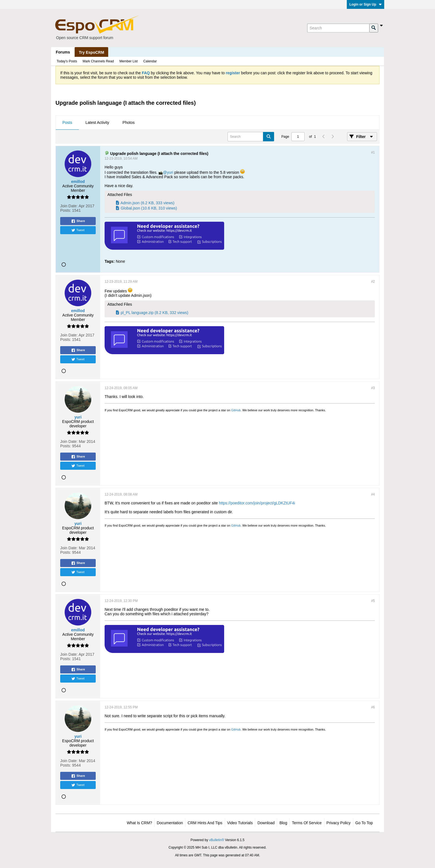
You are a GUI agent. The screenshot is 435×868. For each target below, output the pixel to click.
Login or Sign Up (366, 4)
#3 (373, 388)
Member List (128, 61)
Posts (67, 122)
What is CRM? (139, 823)
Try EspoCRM (91, 52)
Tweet (78, 230)
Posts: (66, 210)
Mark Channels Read (98, 61)
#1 (373, 152)
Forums (63, 52)
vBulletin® (217, 840)
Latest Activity (97, 122)
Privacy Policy (339, 823)
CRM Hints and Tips (205, 823)
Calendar (150, 61)
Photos (129, 122)
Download (266, 823)
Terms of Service (307, 823)
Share (78, 221)
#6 (373, 707)
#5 (373, 601)
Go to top (364, 823)
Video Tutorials (240, 823)
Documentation (170, 823)
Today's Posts (67, 61)
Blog (283, 823)
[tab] (67, 123)
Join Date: (69, 206)
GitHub (236, 410)
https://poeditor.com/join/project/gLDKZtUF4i (257, 503)
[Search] (338, 28)
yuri (170, 172)
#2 (373, 282)
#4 (373, 494)
